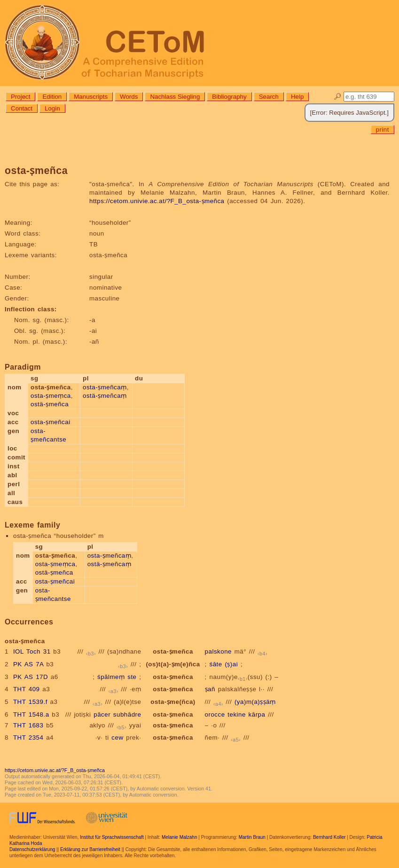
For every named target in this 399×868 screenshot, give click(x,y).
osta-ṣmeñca (173, 651)
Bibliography (229, 97)
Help (297, 97)
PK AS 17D (31, 677)
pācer (102, 714)
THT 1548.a (31, 714)
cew (117, 738)
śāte (216, 664)
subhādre (127, 714)
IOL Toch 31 (32, 651)
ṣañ (210, 689)
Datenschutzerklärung (32, 849)
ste (132, 677)
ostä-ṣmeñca (50, 404)
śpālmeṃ (111, 677)
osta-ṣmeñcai (51, 422)
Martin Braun (252, 837)
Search (269, 97)
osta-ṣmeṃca (51, 396)
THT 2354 (28, 738)
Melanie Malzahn (180, 837)
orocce (215, 714)
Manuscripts (91, 97)
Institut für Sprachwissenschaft (112, 837)
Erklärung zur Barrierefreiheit (90, 849)
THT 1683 (28, 725)
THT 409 (27, 689)
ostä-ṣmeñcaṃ (105, 396)
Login (52, 108)
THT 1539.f (30, 702)
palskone (218, 651)
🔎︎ (338, 97)
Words (129, 97)
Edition (52, 97)
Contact (22, 108)
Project (20, 97)
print (383, 130)
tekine (237, 714)
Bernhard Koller (329, 837)
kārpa (257, 714)
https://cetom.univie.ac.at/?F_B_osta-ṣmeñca (157, 201)
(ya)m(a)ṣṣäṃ (255, 702)
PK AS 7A (28, 664)
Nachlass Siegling (175, 97)
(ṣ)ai (231, 664)
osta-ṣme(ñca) (173, 702)
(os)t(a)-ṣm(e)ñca (173, 664)
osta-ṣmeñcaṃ (105, 387)
